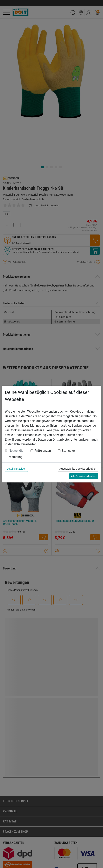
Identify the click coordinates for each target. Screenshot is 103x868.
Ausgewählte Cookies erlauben (78, 469)
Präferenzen (43, 451)
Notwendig (16, 451)
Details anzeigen (16, 469)
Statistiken (69, 451)
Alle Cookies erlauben (84, 476)
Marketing (16, 457)
